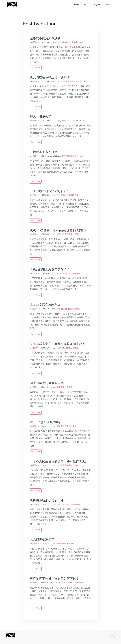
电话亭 (59, 348)
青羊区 (77, 156)
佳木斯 (65, 81)
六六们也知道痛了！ (44, 539)
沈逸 (68, 543)
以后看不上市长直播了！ (47, 152)
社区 (74, 387)
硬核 (70, 387)
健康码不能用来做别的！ (47, 38)
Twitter (108, 5)
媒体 (62, 465)
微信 (62, 273)
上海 (68, 195)
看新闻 (67, 273)
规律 (66, 426)
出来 (84, 81)
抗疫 (78, 42)
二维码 (75, 234)
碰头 (78, 273)
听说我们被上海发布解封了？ (50, 269)
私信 (68, 156)
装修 (74, 504)
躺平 (58, 234)
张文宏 (61, 583)
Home (77, 5)
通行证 (63, 195)
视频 (62, 387)
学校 (58, 387)
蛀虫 (58, 465)
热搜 (66, 234)
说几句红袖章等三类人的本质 (50, 77)
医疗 (78, 121)
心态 (62, 234)
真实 (80, 81)
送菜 (58, 504)
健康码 (65, 42)
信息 (82, 42)
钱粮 (76, 465)
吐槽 (74, 309)
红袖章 (71, 81)
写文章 (69, 121)
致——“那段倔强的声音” (46, 422)
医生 (65, 583)
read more (36, 68)
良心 (78, 504)
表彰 (81, 583)
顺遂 (70, 426)
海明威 (59, 543)
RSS (86, 5)
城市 (64, 348)
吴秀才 (35, 42)
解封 (58, 195)
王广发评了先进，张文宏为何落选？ (54, 579)
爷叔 (76, 195)
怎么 (74, 121)
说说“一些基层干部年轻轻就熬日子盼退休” (59, 230)
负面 (58, 426)
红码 (74, 42)
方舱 (72, 543)
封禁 (62, 504)
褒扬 (74, 426)
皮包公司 (68, 504)
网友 (64, 156)
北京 (78, 309)
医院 (64, 121)
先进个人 (71, 583)
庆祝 (72, 195)
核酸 (62, 309)
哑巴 (62, 426)
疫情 (70, 42)
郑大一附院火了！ (42, 116)
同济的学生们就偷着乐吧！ (48, 383)
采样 (58, 309)
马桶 (66, 387)
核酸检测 (68, 309)
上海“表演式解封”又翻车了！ (50, 191)
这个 (82, 121)
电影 (76, 81)
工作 (82, 156)
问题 (70, 234)
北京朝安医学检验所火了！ (48, 305)
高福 (77, 583)
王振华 (71, 465)
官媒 (66, 465)
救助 (76, 348)
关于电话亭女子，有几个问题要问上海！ (57, 344)
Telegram (96, 5)
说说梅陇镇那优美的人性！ (48, 500)
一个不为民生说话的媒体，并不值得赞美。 (59, 461)
